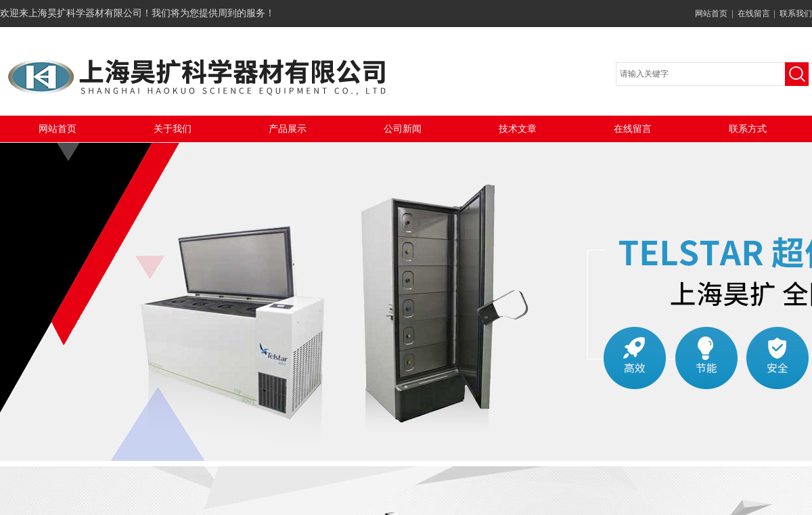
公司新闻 (403, 129)
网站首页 (711, 14)
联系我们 (796, 14)
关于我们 (173, 129)
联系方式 (748, 129)
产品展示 (288, 129)
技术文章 (518, 129)
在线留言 (754, 14)
